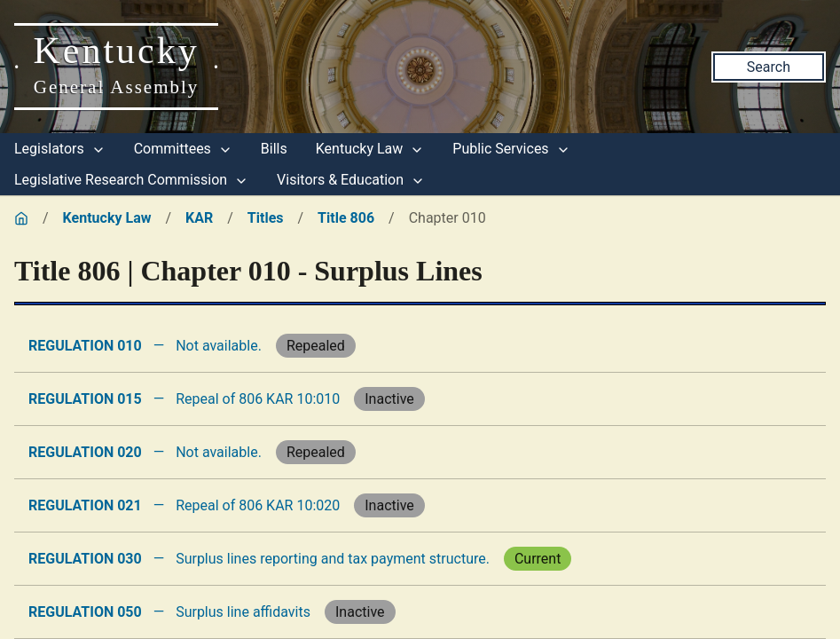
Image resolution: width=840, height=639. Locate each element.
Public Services (511, 149)
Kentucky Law (370, 149)
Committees (183, 149)
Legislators (60, 149)
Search (769, 67)
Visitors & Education (351, 180)
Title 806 (346, 218)
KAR (199, 218)
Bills (274, 149)
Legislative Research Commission (131, 180)
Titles (266, 218)
